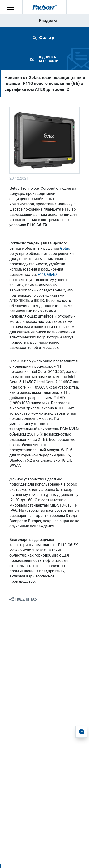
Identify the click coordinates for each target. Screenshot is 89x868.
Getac (65, 248)
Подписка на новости (48, 59)
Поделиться (26, 599)
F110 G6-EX (48, 274)
